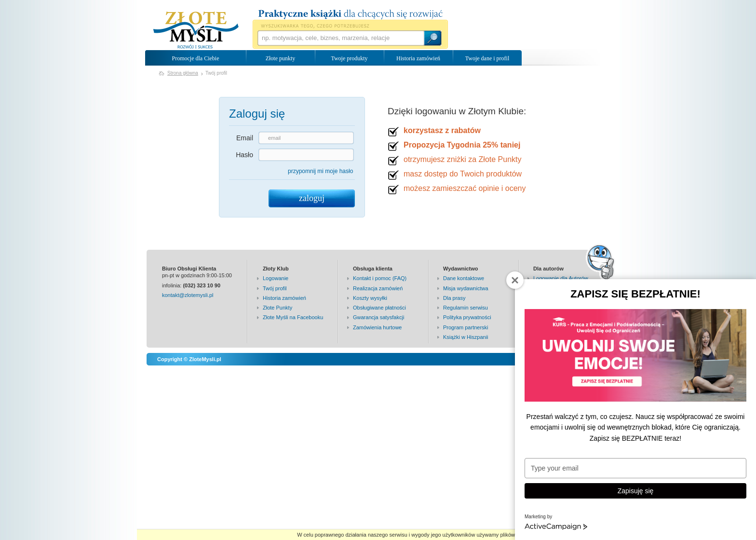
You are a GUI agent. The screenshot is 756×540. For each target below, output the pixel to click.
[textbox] (340, 38)
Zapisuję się (636, 491)
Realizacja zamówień (378, 288)
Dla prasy (454, 298)
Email (245, 138)
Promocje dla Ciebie (196, 58)
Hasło (244, 155)
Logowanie (276, 278)
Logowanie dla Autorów (561, 278)
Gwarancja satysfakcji (378, 317)
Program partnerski (466, 327)
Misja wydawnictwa (466, 288)
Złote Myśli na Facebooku (293, 317)
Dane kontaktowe (464, 278)
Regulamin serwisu (466, 308)
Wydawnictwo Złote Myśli (196, 30)
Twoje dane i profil (487, 58)
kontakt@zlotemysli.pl (188, 295)
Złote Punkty (277, 308)
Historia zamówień (418, 58)
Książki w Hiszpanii (466, 337)
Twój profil (275, 288)
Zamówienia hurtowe (378, 327)
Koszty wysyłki (370, 298)
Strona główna (183, 73)
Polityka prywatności (467, 317)
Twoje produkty (349, 58)
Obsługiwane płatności (379, 308)
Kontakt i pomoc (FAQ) (380, 278)
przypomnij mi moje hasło (320, 171)
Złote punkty (281, 58)
